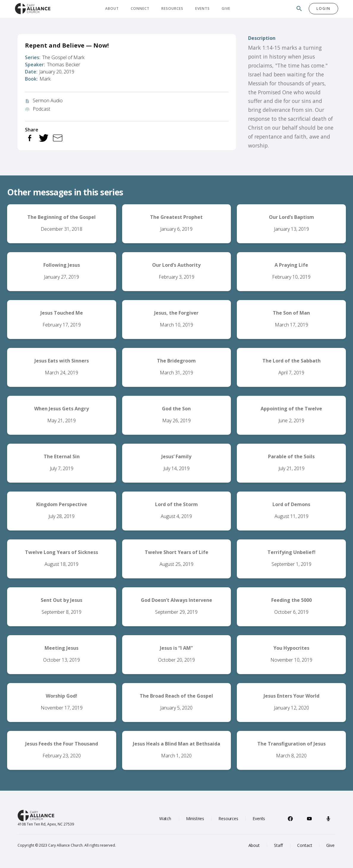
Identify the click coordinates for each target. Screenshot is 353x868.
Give (226, 8)
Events (202, 8)
